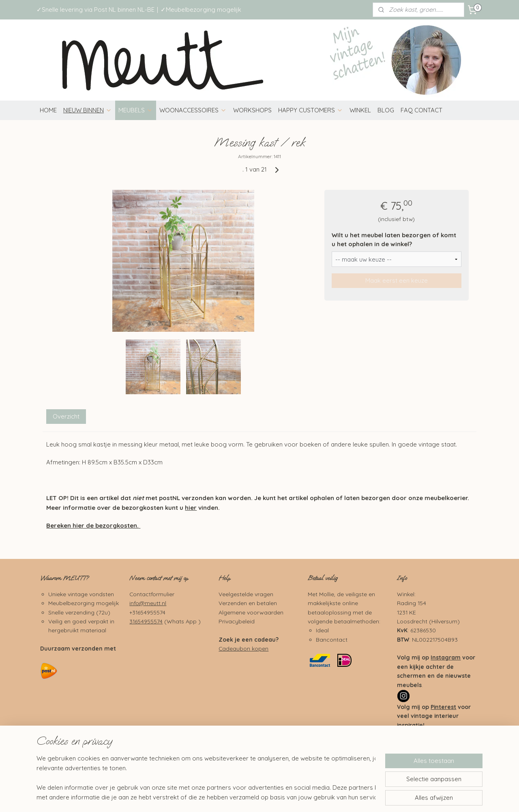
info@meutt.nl (148, 603)
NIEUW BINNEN (88, 110)
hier (191, 508)
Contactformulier (152, 594)
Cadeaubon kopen (243, 648)
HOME (48, 110)
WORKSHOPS (252, 110)
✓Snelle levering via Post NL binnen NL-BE (95, 10)
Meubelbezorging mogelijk (84, 603)
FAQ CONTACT (421, 110)
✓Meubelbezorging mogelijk (201, 10)
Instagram (446, 657)
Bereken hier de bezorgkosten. (92, 525)
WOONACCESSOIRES (193, 110)
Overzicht (66, 416)
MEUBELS (136, 110)
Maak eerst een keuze (397, 280)
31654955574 (146, 621)
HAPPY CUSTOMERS (311, 110)
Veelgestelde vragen (246, 594)
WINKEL (360, 110)
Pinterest (443, 707)
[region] (206, 778)
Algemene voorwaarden (251, 612)
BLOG (386, 110)
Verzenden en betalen (248, 603)
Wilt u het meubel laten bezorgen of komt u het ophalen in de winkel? (394, 240)
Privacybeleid (237, 621)
